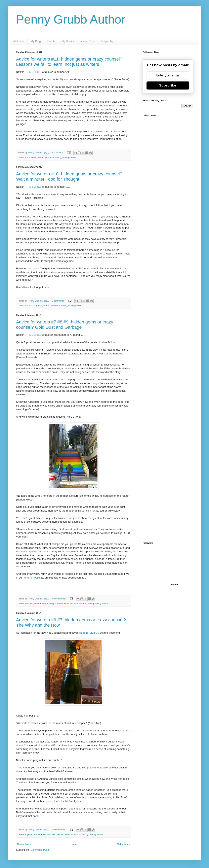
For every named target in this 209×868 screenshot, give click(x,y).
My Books (67, 41)
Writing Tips (87, 41)
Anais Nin (46, 834)
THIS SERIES (33, 72)
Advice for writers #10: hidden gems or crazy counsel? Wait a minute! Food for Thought (69, 177)
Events (51, 41)
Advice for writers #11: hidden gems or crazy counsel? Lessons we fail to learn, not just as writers (69, 62)
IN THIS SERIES (89, 633)
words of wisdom (46, 158)
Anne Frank (31, 158)
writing (58, 158)
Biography (107, 41)
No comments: (59, 599)
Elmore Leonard (33, 603)
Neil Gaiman (58, 834)
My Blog (36, 41)
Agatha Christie (33, 834)
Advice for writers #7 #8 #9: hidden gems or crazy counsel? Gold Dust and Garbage (65, 325)
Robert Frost (63, 603)
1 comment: (58, 152)
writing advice (69, 158)
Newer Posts (24, 844)
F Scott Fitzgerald (34, 306)
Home (74, 844)
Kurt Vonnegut (49, 603)
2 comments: (59, 301)
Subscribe (168, 85)
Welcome (19, 41)
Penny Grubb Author (71, 19)
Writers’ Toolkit (32, 578)
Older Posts (123, 844)
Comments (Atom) (40, 850)
